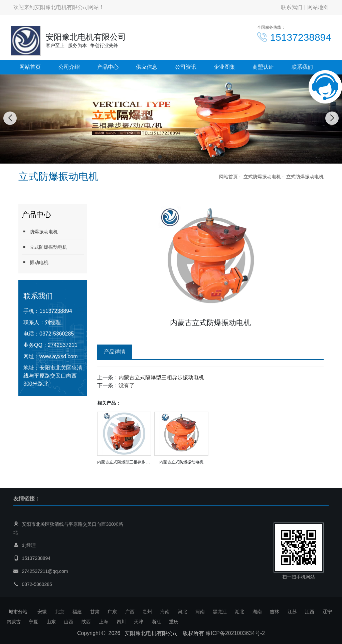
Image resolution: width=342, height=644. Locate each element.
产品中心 (108, 67)
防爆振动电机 (40, 232)
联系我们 (292, 7)
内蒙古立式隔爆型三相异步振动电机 (161, 377)
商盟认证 (263, 67)
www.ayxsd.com (59, 356)
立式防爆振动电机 (262, 177)
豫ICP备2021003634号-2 (235, 633)
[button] (160, 157)
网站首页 (30, 67)
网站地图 (318, 7)
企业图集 (224, 67)
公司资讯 (186, 67)
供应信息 (147, 67)
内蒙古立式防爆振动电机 (181, 462)
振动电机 (35, 262)
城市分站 (18, 612)
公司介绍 (69, 67)
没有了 (127, 385)
